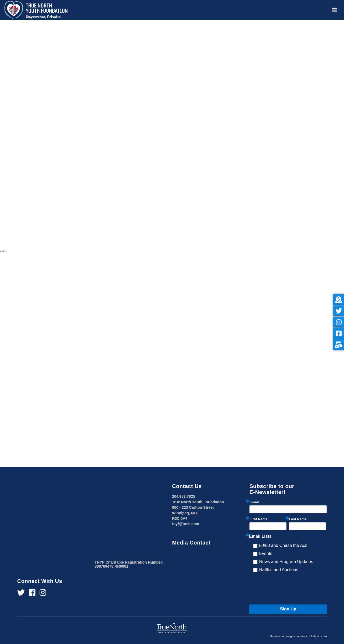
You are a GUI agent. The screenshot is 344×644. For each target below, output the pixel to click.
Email (254, 502)
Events (266, 554)
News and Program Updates (286, 562)
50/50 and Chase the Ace (283, 545)
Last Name (298, 519)
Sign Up (288, 609)
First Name (258, 519)
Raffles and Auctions (279, 570)
